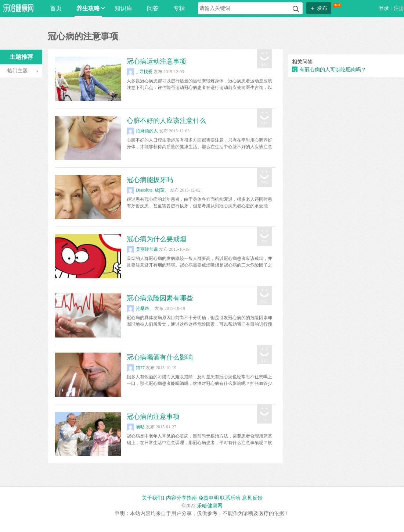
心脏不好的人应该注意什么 (166, 121)
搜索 (296, 9)
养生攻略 (89, 8)
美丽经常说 (142, 249)
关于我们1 (153, 498)
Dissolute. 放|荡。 (148, 190)
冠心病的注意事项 (153, 417)
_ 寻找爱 (140, 72)
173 (264, 360)
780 (264, 183)
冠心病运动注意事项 (156, 61)
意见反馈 (252, 498)
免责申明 (209, 498)
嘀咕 (136, 427)
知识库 (123, 8)
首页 (56, 8)
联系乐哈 (230, 498)
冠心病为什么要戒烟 (156, 239)
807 (264, 301)
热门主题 (18, 71)
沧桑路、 (140, 308)
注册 (399, 8)
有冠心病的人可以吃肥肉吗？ (333, 70)
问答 (153, 8)
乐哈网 (18, 8)
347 (264, 64)
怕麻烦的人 (142, 131)
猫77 (136, 368)
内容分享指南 (181, 498)
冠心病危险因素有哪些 (160, 298)
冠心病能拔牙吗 (150, 180)
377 (264, 124)
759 (264, 242)
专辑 (179, 8)
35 (264, 419)
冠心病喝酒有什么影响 (160, 357)
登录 (385, 8)
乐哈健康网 (210, 506)
